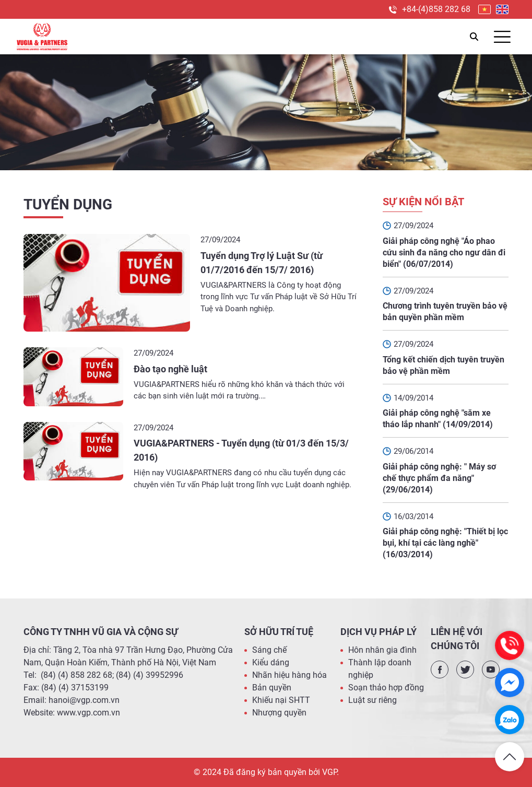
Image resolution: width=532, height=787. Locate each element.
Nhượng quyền (279, 713)
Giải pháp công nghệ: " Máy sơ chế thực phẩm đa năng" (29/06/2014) (439, 478)
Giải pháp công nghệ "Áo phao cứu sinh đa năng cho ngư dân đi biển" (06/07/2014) (444, 252)
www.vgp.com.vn (88, 713)
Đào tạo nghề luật (170, 369)
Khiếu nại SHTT (281, 700)
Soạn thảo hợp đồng (386, 688)
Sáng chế (269, 650)
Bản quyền (272, 688)
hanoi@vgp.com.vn (84, 700)
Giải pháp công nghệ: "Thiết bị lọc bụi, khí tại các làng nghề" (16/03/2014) (445, 543)
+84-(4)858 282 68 (436, 9)
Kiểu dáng (271, 662)
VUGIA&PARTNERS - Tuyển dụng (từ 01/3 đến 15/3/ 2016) (241, 450)
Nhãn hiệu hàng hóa (289, 675)
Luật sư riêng (373, 700)
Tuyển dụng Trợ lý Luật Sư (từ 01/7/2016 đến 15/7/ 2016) (262, 263)
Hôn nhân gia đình (382, 650)
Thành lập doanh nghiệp (380, 669)
